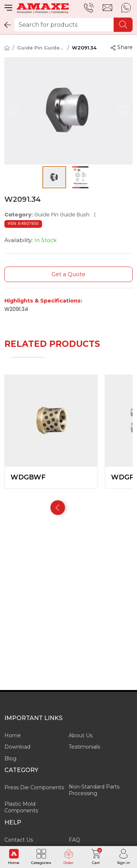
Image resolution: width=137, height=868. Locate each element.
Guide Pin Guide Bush (41, 48)
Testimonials (84, 747)
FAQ (74, 840)
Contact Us (19, 840)
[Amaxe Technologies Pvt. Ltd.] (43, 8)
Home (13, 735)
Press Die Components (34, 787)
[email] (107, 8)
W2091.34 (84, 48)
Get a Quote (68, 274)
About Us (81, 735)
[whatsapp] (126, 8)
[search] (123, 25)
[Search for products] (73, 25)
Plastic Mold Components (21, 807)
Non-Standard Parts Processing (94, 790)
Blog (10, 758)
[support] (89, 8)
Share (121, 47)
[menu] (8, 8)
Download (17, 747)
